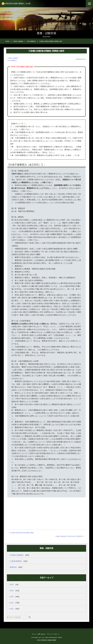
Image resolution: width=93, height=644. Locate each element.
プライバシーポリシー (53, 634)
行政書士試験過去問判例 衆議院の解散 (22, 533)
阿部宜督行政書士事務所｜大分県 (18, 4)
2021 (12, 609)
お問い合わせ (41, 634)
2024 (12, 591)
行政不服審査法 (12, 60)
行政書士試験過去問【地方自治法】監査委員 (69, 536)
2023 (12, 597)
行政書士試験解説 (13, 58)
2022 (12, 603)
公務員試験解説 (16, 561)
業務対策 (13, 567)
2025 (12, 585)
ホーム (34, 634)
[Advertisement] (47, 511)
